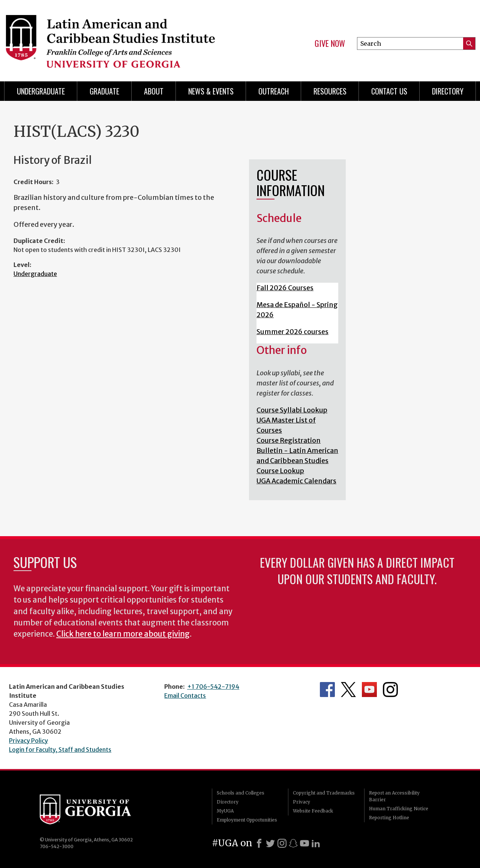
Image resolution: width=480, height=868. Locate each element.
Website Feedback (313, 811)
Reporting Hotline (389, 818)
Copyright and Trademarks (324, 793)
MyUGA (225, 811)
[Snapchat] (293, 843)
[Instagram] (282, 843)
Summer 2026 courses (292, 332)
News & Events (211, 91)
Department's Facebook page (327, 690)
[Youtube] (304, 843)
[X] (270, 843)
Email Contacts (185, 696)
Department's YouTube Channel (369, 690)
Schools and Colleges (241, 793)
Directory (448, 91)
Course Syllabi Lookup (292, 410)
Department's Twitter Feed (348, 690)
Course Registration (289, 440)
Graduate (104, 91)
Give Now (330, 43)
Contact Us (389, 91)
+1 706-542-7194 (213, 687)
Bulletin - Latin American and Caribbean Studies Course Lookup (297, 461)
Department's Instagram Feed (390, 690)
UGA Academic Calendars (296, 481)
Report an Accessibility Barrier (394, 796)
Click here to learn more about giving (123, 634)
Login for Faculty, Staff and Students (60, 750)
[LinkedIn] (316, 843)
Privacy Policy (28, 741)
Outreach (274, 91)
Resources (330, 91)
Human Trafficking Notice (399, 809)
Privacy (301, 802)
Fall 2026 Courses (285, 288)
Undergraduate (41, 91)
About (154, 91)
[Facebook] (259, 843)
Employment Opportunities (247, 820)
